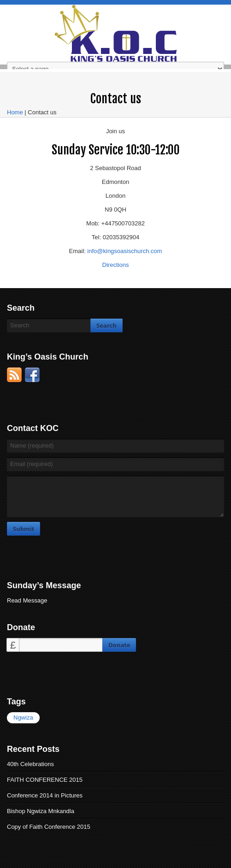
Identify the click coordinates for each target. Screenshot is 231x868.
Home (15, 112)
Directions (116, 265)
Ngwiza (23, 717)
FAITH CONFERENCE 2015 (45, 780)
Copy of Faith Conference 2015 (49, 827)
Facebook (32, 375)
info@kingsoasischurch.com (124, 251)
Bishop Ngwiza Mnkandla (41, 811)
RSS (14, 375)
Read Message (27, 600)
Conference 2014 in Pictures (45, 795)
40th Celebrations (30, 764)
